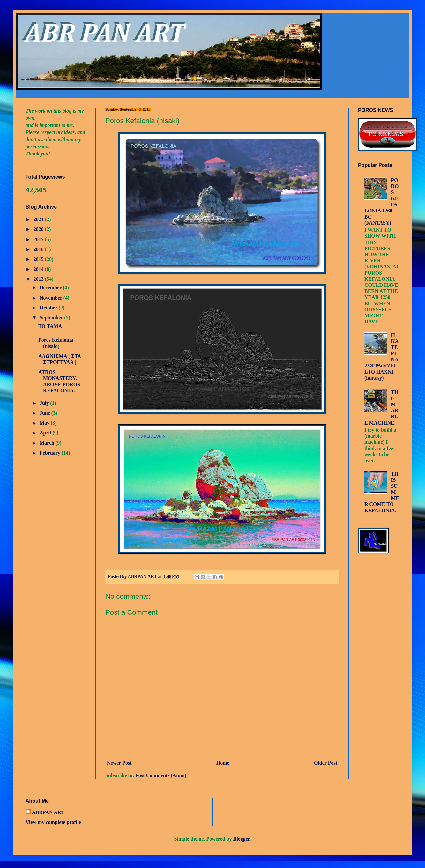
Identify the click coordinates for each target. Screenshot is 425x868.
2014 (39, 269)
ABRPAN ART (48, 812)
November (52, 298)
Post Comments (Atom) (161, 775)
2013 (39, 279)
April (46, 433)
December (51, 288)
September (52, 318)
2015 (39, 259)
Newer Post (119, 763)
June (45, 413)
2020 (39, 229)
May (45, 423)
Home (223, 763)
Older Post (326, 763)
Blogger (242, 839)
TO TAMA (50, 326)
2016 (39, 249)
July (45, 403)
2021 (39, 219)
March (48, 443)
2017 (39, 239)
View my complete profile (53, 822)
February (51, 453)
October (49, 308)
